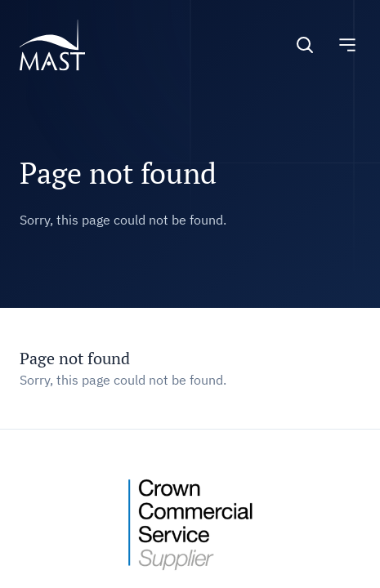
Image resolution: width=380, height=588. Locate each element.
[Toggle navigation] (347, 45)
